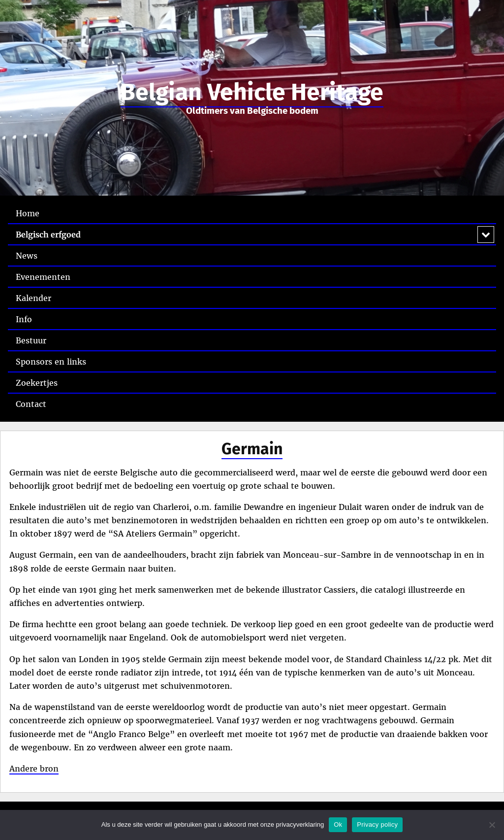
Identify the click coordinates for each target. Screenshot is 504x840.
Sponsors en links (51, 362)
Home (28, 213)
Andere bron (34, 769)
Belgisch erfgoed (48, 235)
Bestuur (31, 340)
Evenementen (43, 277)
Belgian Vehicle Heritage (252, 92)
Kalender (33, 298)
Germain (252, 449)
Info (24, 319)
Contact (31, 404)
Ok (338, 824)
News (27, 256)
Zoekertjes (37, 383)
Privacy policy (377, 824)
